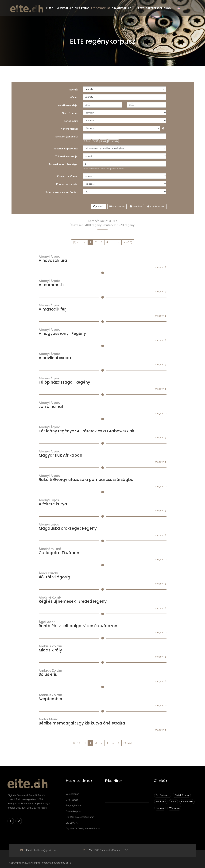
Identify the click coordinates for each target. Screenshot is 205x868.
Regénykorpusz (101, 8)
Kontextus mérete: (67, 184)
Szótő (95, 141)
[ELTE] (27, 8)
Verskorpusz (65, 8)
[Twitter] (19, 821)
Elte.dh (51, 8)
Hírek (173, 802)
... (113, 242)
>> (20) (128, 242)
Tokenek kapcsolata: (66, 149)
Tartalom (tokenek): (66, 137)
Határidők (161, 802)
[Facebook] (11, 821)
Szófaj (103, 141)
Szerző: (74, 90)
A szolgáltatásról (150, 8)
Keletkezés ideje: (68, 105)
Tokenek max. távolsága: (63, 164)
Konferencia (187, 802)
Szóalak (87, 141)
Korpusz (160, 808)
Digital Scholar (182, 795)
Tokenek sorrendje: (67, 156)
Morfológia (113, 141)
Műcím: (74, 97)
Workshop (174, 808)
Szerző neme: (70, 113)
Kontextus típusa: (68, 176)
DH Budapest (163, 795)
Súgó (167, 8)
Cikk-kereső (82, 8)
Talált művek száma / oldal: (62, 192)
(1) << (77, 242)
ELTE (68, 863)
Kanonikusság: (69, 129)
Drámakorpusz (121, 8)
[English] (179, 8)
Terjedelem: (71, 121)
